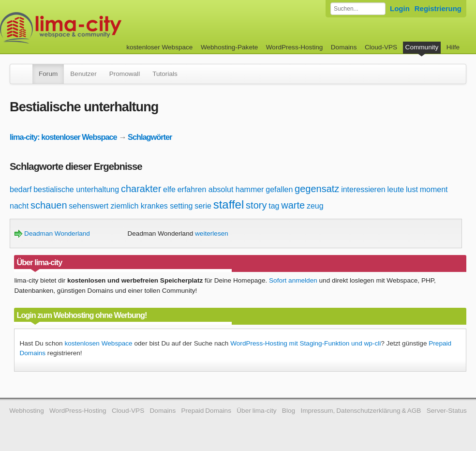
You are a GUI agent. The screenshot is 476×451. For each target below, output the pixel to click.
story (256, 205)
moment (434, 189)
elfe (169, 189)
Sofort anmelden (293, 280)
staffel (229, 204)
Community (422, 47)
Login (400, 8)
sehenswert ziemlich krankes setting (131, 206)
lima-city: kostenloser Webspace (63, 137)
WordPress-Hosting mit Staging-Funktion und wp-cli (305, 343)
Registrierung (438, 8)
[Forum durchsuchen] (358, 9)
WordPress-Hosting (295, 47)
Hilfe (453, 47)
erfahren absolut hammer (221, 189)
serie (203, 206)
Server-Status (447, 411)
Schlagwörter (150, 137)
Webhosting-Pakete (229, 47)
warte (293, 205)
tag (274, 206)
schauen (49, 205)
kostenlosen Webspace (98, 343)
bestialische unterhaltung (76, 189)
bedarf (21, 189)
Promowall (125, 74)
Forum (48, 74)
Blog (289, 411)
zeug (315, 206)
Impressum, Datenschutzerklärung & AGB (361, 411)
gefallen (279, 189)
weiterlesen (212, 233)
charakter (141, 189)
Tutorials (165, 74)
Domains (344, 47)
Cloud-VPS (381, 47)
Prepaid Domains (206, 411)
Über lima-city (256, 411)
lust (412, 189)
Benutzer (83, 74)
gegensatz (317, 189)
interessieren (363, 189)
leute (396, 189)
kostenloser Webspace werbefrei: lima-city (97, 28)
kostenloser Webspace (159, 47)
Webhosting (27, 411)
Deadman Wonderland (52, 233)
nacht (19, 206)
